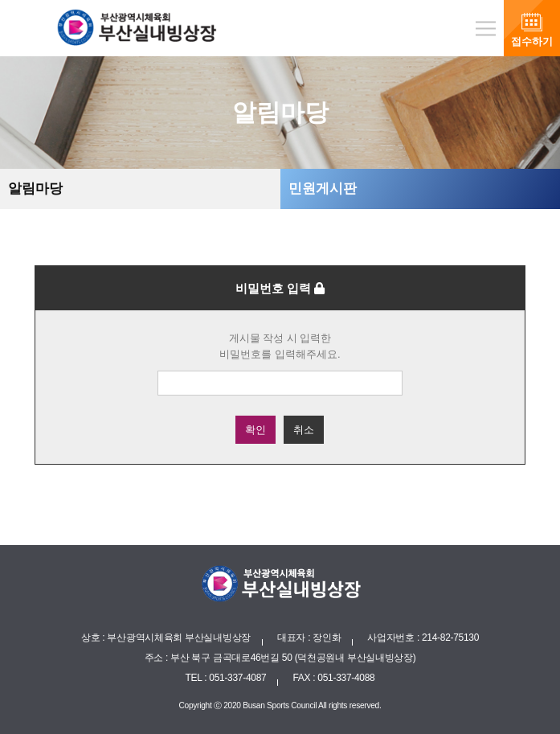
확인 (255, 430)
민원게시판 (323, 189)
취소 (304, 430)
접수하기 (532, 41)
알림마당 (35, 189)
